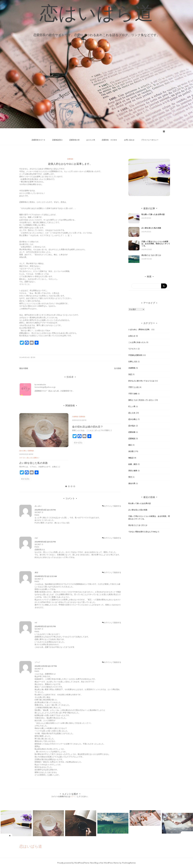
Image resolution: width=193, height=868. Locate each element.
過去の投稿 (24, 368)
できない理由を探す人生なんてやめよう (144, 532)
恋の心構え (23, 451)
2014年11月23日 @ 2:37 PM (46, 666)
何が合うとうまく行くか (151, 255)
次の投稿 (118, 368)
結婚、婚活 (133, 464)
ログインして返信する (112, 506)
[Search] (149, 286)
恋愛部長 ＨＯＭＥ (110, 140)
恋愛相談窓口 (57, 140)
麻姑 (36, 572)
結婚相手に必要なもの (27, 838)
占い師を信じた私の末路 (34, 463)
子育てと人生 (134, 387)
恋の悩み (132, 426)
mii (36, 623)
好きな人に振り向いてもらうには (141, 381)
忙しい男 (132, 406)
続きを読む (25, 479)
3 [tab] (72, 486)
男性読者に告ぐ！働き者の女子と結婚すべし (177, 837)
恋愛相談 (70, 159)
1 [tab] (66, 486)
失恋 (130, 374)
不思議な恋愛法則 (135, 355)
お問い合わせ (129, 140)
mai (36, 538)
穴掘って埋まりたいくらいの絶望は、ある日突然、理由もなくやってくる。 (156, 244)
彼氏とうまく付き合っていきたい (141, 400)
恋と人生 (30, 458)
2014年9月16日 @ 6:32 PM (45, 542)
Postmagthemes (129, 863)
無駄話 (131, 458)
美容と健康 (133, 471)
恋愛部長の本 (74, 140)
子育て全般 (133, 394)
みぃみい (38, 506)
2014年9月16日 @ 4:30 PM (45, 510)
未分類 (131, 451)
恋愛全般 (132, 432)
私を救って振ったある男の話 (153, 215)
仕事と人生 (133, 362)
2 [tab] (69, 486)
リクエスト (133, 349)
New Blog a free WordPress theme (104, 863)
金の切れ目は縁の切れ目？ (88, 427)
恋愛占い (37, 458)
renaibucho (41, 385)
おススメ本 (91, 140)
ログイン (74, 797)
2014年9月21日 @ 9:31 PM (45, 626)
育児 (130, 477)
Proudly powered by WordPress (70, 863)
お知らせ (132, 336)
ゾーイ (37, 662)
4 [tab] (74, 486)
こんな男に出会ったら (137, 342)
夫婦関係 (75, 417)
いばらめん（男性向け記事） (140, 329)
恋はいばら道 (96, 13)
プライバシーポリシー (150, 140)
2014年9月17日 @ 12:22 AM (46, 576)
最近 (130, 445)
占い (25, 458)
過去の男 (132, 483)
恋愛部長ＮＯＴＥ (39, 140)
